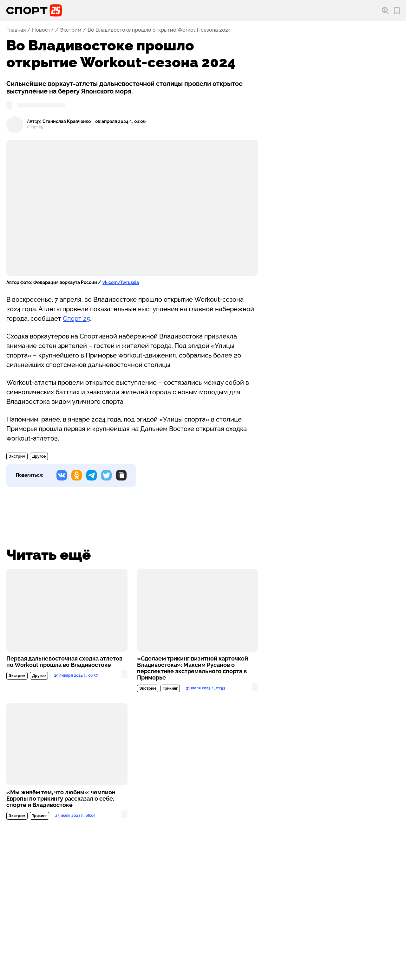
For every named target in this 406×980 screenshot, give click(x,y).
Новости (43, 30)
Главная (16, 30)
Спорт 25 (76, 319)
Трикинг (170, 688)
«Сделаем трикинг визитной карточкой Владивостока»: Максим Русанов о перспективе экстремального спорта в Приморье (193, 668)
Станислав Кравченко (67, 122)
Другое (39, 456)
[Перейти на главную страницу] (34, 10)
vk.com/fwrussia (121, 282)
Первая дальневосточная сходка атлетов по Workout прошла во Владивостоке (64, 662)
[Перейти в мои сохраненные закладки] (397, 11)
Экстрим (71, 30)
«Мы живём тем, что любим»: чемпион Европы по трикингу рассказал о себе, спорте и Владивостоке (61, 799)
